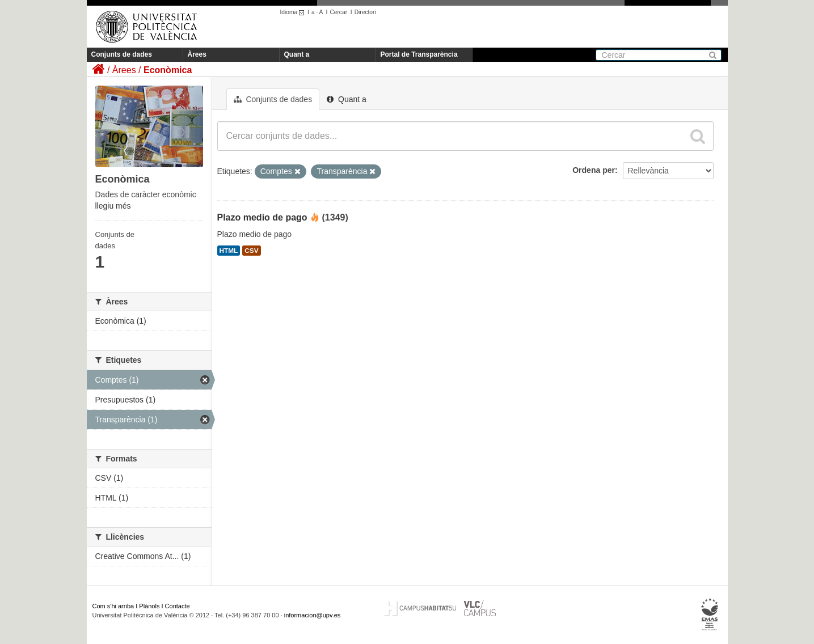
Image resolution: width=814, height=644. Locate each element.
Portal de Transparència (419, 54)
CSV (251, 251)
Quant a (297, 54)
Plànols (149, 606)
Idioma (294, 12)
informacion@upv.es (313, 615)
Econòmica (168, 70)
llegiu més (113, 206)
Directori (365, 12)
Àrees (197, 54)
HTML (229, 251)
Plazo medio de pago (262, 217)
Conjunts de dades (122, 54)
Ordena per (594, 170)
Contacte (178, 606)
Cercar (338, 12)
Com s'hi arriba (113, 606)
